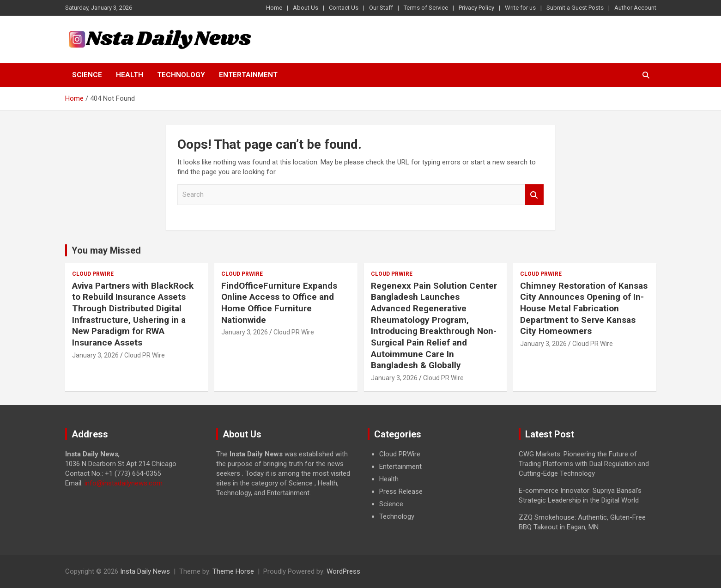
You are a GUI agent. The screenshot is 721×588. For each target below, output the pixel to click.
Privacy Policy (476, 8)
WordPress (343, 571)
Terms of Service (426, 8)
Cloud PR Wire (145, 355)
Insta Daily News (145, 571)
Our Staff (381, 8)
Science (87, 75)
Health (130, 75)
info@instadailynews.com (124, 483)
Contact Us (344, 8)
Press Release (401, 491)
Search (534, 195)
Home (274, 8)
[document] (436, 485)
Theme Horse (233, 571)
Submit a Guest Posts (575, 8)
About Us (306, 8)
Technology (181, 75)
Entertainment (248, 75)
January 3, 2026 (95, 355)
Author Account (635, 8)
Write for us (520, 8)
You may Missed (106, 250)
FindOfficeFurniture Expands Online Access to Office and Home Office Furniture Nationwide (279, 303)
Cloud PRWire (93, 274)
